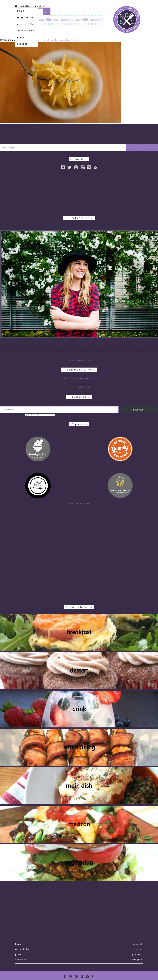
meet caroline (26, 24)
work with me (26, 31)
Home (18, 944)
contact (22, 44)
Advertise (21, 960)
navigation (23, 6)
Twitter (139, 949)
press (21, 37)
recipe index (25, 17)
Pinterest (137, 954)
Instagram (137, 960)
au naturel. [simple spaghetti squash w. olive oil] (55, 40)
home (21, 11)
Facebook (137, 944)
